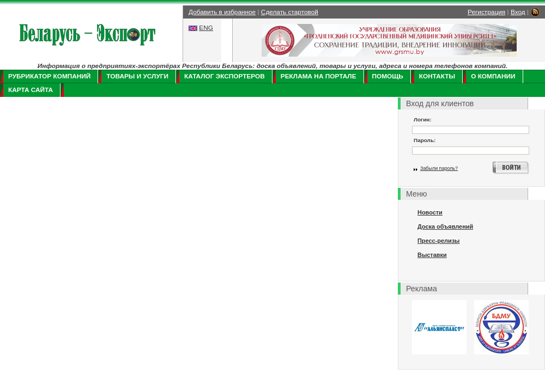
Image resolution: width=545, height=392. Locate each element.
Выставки (432, 255)
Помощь (388, 76)
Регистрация (486, 12)
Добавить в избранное (222, 12)
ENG (206, 28)
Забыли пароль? (439, 168)
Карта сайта (31, 90)
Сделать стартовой (290, 12)
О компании (493, 76)
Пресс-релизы (438, 241)
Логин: (423, 120)
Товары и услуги (137, 76)
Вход (518, 12)
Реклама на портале (319, 76)
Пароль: (425, 140)
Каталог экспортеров (225, 76)
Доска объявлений (445, 226)
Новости (430, 212)
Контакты (437, 76)
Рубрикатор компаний (49, 76)
